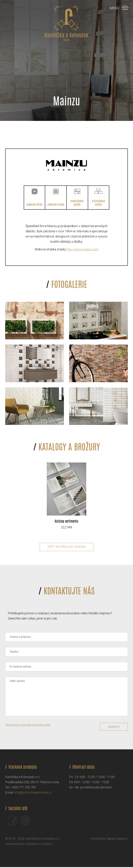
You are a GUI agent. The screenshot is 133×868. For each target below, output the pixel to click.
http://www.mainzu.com (83, 249)
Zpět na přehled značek (67, 548)
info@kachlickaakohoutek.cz (33, 793)
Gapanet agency (117, 839)
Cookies (46, 845)
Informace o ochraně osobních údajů (28, 725)
